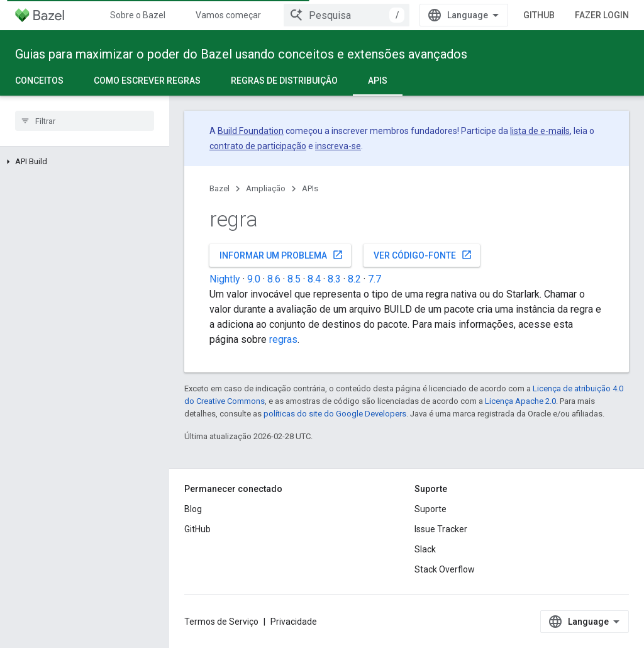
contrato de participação (258, 146)
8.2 (354, 279)
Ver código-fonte (423, 255)
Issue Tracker (441, 529)
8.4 (314, 279)
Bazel (219, 188)
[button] (85, 162)
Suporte (430, 509)
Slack (425, 549)
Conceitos (39, 81)
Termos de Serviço (221, 622)
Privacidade (294, 622)
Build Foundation (251, 131)
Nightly (225, 279)
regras (283, 339)
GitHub (539, 15)
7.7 (375, 279)
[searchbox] (85, 121)
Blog (193, 509)
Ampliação (266, 188)
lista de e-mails (540, 131)
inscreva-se (338, 146)
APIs (310, 188)
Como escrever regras (147, 81)
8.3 (334, 279)
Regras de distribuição (284, 81)
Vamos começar (228, 15)
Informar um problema (281, 255)
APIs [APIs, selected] (378, 81)
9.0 (254, 279)
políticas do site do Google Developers (335, 414)
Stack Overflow (445, 569)
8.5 (294, 279)
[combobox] (347, 15)
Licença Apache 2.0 (520, 401)
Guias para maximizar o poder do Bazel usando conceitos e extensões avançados (241, 54)
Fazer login (602, 15)
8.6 (274, 279)
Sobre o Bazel (138, 15)
